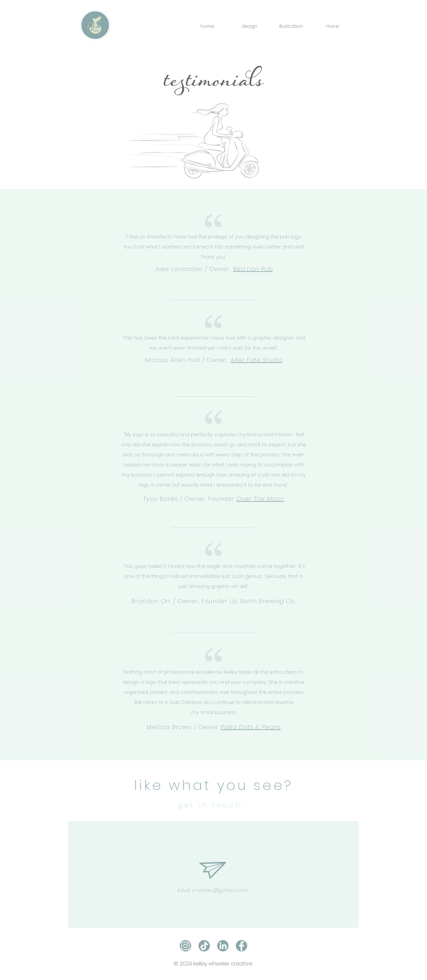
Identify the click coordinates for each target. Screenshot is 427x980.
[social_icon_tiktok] (204, 946)
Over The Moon (260, 499)
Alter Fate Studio (256, 360)
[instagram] (185, 946)
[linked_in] (223, 946)
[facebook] (242, 946)
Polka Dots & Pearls (251, 727)
